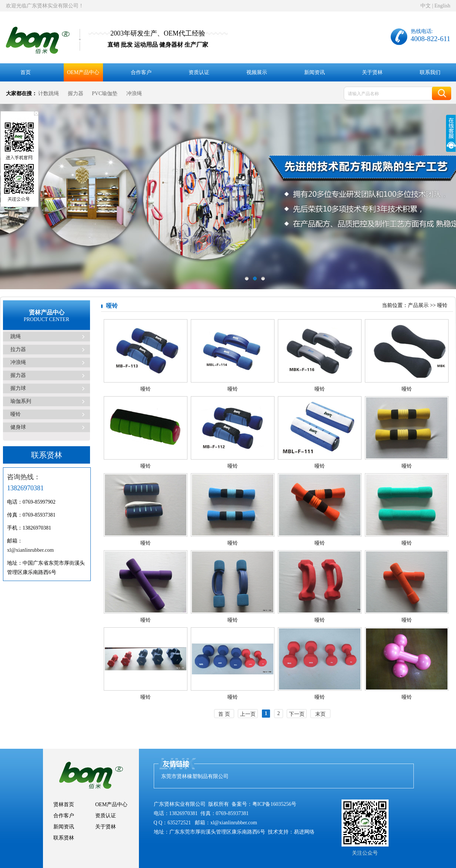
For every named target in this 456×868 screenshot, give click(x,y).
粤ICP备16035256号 (274, 804)
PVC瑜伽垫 (105, 94)
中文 (426, 6)
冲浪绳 (134, 94)
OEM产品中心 (83, 72)
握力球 (18, 388)
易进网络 (304, 832)
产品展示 (418, 305)
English (442, 6)
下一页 (297, 714)
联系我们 (430, 72)
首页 (26, 72)
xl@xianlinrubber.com (30, 550)
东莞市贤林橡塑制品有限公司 (195, 776)
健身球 (18, 427)
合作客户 (141, 72)
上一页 (248, 714)
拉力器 (18, 349)
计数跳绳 (49, 94)
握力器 (76, 94)
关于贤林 (372, 72)
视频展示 (257, 72)
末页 (320, 714)
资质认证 (199, 72)
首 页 (224, 714)
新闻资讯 (314, 72)
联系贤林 (64, 838)
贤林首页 (64, 804)
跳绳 (16, 336)
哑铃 (16, 414)
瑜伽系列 (21, 401)
